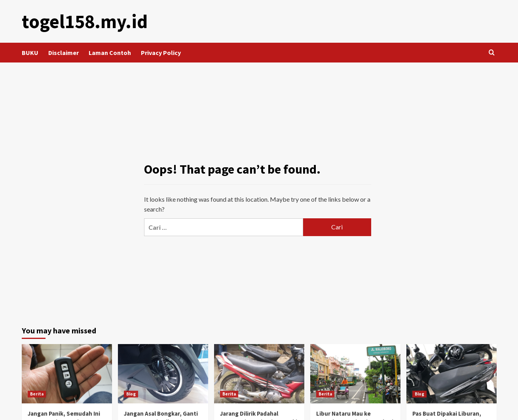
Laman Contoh (110, 53)
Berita (37, 394)
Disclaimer (64, 53)
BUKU (30, 53)
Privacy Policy (161, 53)
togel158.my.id (85, 21)
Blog (131, 394)
